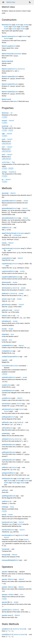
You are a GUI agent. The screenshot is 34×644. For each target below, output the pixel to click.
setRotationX (6, 445)
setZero (4, 490)
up (3, 179)
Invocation (15, 366)
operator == (6, 595)
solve (4, 629)
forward (4, 121)
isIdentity (5, 334)
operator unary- (7, 615)
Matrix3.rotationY (7, 84)
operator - (5, 587)
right (3, 134)
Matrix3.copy (6, 46)
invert (4, 329)
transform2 (5, 530)
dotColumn (5, 288)
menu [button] (3, 2)
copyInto (5, 258)
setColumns (6, 409)
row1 (3, 147)
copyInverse (6, 271)
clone (4, 243)
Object (12, 595)
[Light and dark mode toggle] (30, 2)
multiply (4, 351)
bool (12, 334)
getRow (4, 310)
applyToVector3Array (9, 233)
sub (3, 501)
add (3, 228)
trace (3, 515)
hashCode (5, 126)
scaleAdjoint (6, 391)
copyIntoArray (6, 264)
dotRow (4, 294)
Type (13, 162)
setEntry (4, 422)
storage (4, 172)
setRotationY (6, 452)
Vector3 (16, 36)
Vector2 (15, 218)
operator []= (6, 610)
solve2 (4, 635)
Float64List (13, 172)
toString (4, 507)
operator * (5, 572)
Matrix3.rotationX (7, 76)
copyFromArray (7, 248)
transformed (6, 535)
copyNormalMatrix (8, 277)
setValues (5, 479)
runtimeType (6, 162)
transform (5, 522)
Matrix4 (17, 277)
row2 (3, 155)
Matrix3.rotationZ (7, 92)
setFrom (4, 428)
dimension (5, 113)
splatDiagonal (6, 496)
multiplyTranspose (8, 357)
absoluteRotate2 (7, 218)
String (12, 507)
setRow (4, 467)
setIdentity (5, 434)
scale (4, 385)
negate (4, 360)
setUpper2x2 (6, 473)
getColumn (5, 305)
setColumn (5, 404)
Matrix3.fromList (7, 54)
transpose (5, 549)
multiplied (5, 346)
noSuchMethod (7, 366)
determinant (6, 282)
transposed (5, 555)
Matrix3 (4, 25)
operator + (5, 579)
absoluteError (6, 201)
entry (3, 299)
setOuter (5, 439)
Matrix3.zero (6, 99)
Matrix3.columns (7, 36)
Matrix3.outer (6, 69)
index (4, 316)
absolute (5, 193)
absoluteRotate (7, 208)
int (12, 113)
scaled (4, 398)
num (16, 264)
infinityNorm (6, 321)
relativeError (6, 377)
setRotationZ (6, 460)
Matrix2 (13, 473)
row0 (3, 139)
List (14, 54)
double (9, 25)
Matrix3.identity (7, 61)
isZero (4, 340)
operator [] (5, 602)
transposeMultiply (8, 560)
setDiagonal (6, 417)
